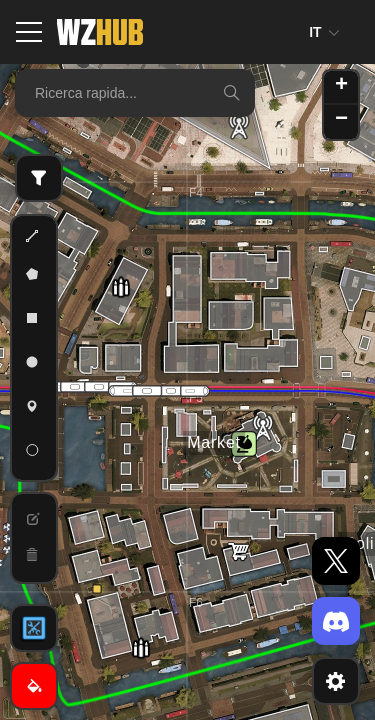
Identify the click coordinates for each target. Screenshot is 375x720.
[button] (97, 589)
